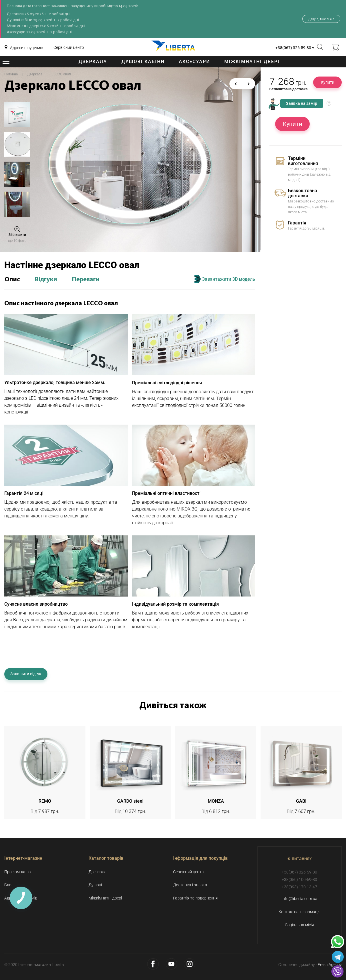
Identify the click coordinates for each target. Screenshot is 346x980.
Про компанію (17, 872)
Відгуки (46, 280)
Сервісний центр (69, 47)
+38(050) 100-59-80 (299, 879)
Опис (12, 280)
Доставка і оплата (190, 885)
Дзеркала (93, 62)
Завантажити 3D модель (225, 279)
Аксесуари (194, 62)
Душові (95, 885)
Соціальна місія (299, 925)
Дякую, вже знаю (321, 19)
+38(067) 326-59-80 (293, 48)
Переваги (86, 280)
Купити (328, 82)
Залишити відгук (26, 674)
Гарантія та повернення (195, 898)
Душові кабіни (143, 62)
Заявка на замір (302, 103)
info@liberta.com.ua (300, 899)
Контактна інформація (300, 912)
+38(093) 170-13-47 (299, 887)
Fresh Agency (330, 965)
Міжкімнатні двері (252, 62)
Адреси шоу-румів (27, 48)
